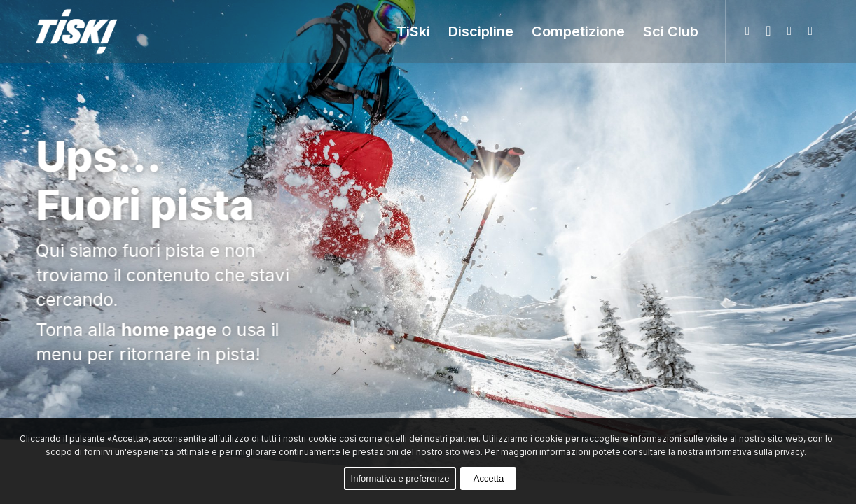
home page (170, 330)
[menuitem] (413, 31)
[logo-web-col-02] (86, 31)
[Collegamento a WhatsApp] (747, 31)
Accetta (489, 478)
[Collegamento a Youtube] (810, 31)
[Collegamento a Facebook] (768, 31)
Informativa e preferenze (400, 478)
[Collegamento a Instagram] (789, 31)
